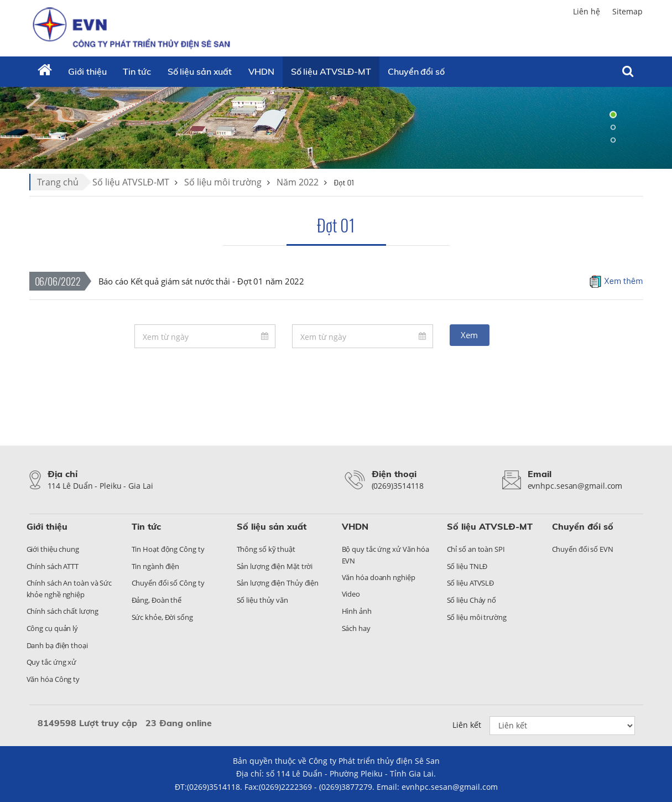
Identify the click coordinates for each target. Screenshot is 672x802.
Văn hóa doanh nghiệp (379, 577)
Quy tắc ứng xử (52, 662)
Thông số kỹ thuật (266, 549)
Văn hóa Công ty (53, 679)
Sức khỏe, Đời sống (162, 617)
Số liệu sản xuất (200, 71)
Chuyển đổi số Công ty (168, 583)
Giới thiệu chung (53, 549)
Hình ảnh (357, 611)
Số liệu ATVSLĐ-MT (331, 71)
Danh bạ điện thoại (57, 645)
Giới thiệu (87, 71)
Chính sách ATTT (53, 566)
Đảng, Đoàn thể (157, 600)
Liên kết (467, 725)
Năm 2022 (298, 182)
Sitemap (627, 11)
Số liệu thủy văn (262, 600)
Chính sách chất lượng (62, 611)
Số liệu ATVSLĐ (471, 583)
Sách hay (356, 628)
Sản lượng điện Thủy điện (278, 583)
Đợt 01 (336, 225)
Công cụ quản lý (53, 628)
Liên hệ (587, 11)
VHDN (261, 71)
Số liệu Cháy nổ (472, 600)
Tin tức (137, 71)
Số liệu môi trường (223, 182)
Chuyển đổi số (416, 71)
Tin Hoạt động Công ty (168, 549)
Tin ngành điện (156, 566)
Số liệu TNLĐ (467, 566)
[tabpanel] (336, 127)
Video (351, 594)
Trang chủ (58, 182)
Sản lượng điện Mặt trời (275, 566)
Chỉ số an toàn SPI (476, 549)
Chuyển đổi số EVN (583, 549)
